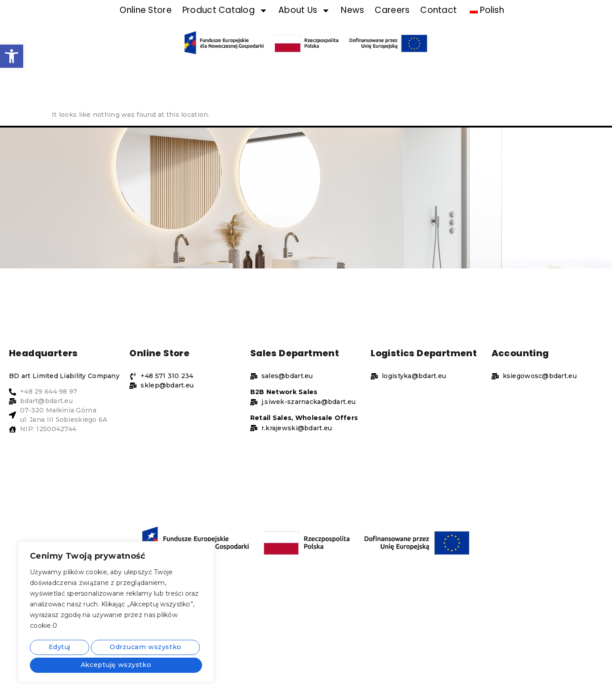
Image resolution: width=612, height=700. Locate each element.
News (352, 24)
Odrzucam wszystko (143, 649)
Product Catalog (225, 24)
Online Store (145, 24)
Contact (438, 24)
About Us (304, 24)
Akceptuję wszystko (116, 665)
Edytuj (58, 649)
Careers (392, 24)
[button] (12, 56)
